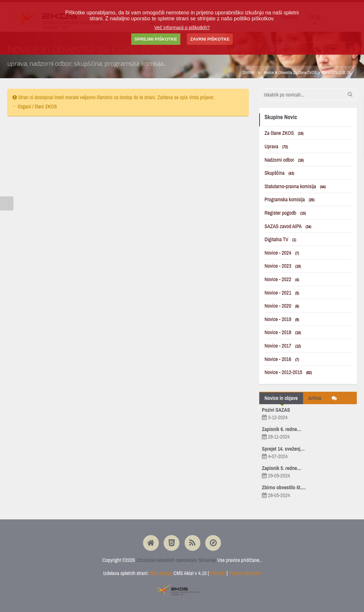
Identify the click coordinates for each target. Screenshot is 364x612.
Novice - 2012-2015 (288, 372)
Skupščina (279, 173)
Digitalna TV (280, 239)
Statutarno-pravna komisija (295, 186)
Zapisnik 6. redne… (282, 429)
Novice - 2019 (282, 319)
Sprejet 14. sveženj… (283, 449)
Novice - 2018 (283, 332)
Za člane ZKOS (284, 133)
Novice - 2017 (283, 346)
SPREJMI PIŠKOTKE (156, 39)
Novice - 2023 (283, 266)
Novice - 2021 (282, 293)
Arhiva (315, 398)
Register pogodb (285, 213)
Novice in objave (281, 398)
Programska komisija (290, 199)
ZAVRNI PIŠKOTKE (210, 39)
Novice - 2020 (282, 306)
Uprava (276, 146)
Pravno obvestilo (245, 573)
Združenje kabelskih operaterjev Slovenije (176, 560)
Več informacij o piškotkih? (182, 27)
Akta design (161, 573)
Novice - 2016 (282, 359)
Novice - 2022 (282, 279)
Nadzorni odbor (284, 160)
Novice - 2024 (282, 253)
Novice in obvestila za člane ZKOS (290, 72)
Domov (248, 72)
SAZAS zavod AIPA (288, 226)
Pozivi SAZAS (276, 410)
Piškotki (218, 573)
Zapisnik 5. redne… (282, 468)
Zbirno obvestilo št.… (284, 487)
